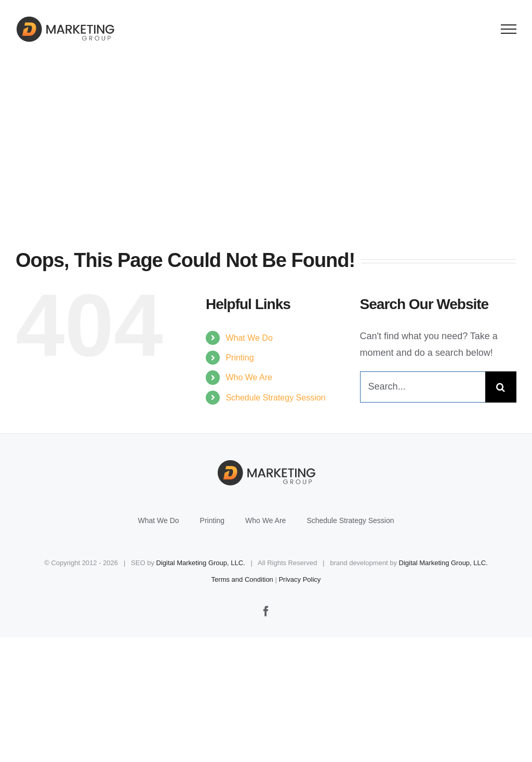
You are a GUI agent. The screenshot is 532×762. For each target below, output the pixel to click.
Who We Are (249, 377)
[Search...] (423, 387)
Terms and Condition (242, 579)
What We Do (249, 338)
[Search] (501, 387)
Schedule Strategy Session (275, 398)
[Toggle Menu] (509, 29)
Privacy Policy (300, 579)
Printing (240, 358)
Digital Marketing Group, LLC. (201, 563)
